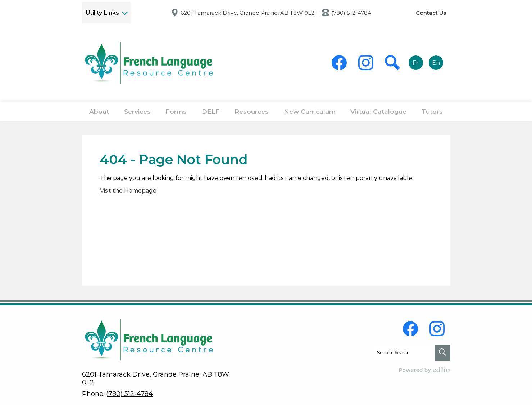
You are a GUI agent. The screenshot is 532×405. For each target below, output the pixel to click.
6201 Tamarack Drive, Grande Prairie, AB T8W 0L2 (247, 13)
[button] (100, 115)
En (436, 63)
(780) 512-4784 (351, 13)
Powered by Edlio (425, 370)
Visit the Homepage (128, 197)
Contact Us (431, 13)
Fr (416, 63)
